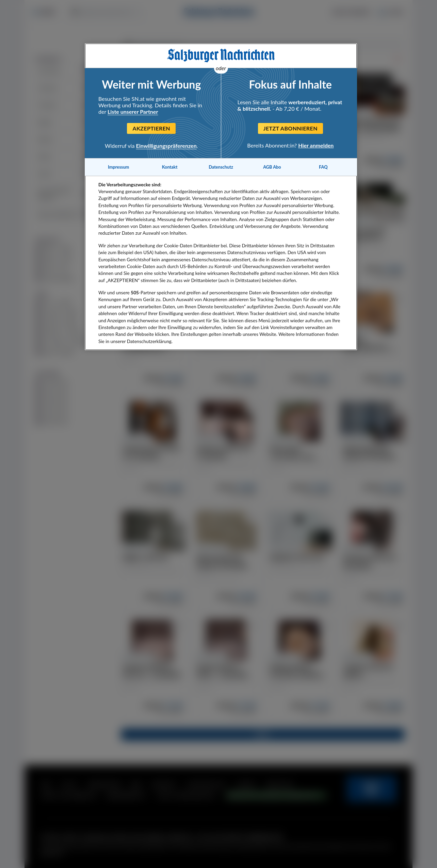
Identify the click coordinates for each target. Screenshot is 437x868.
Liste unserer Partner (133, 112)
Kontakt (170, 167)
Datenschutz (221, 167)
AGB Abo (272, 167)
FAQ (323, 167)
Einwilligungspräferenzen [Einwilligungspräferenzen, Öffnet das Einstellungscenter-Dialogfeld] (166, 146)
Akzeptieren (151, 128)
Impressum (118, 167)
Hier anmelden (316, 145)
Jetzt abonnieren (290, 128)
